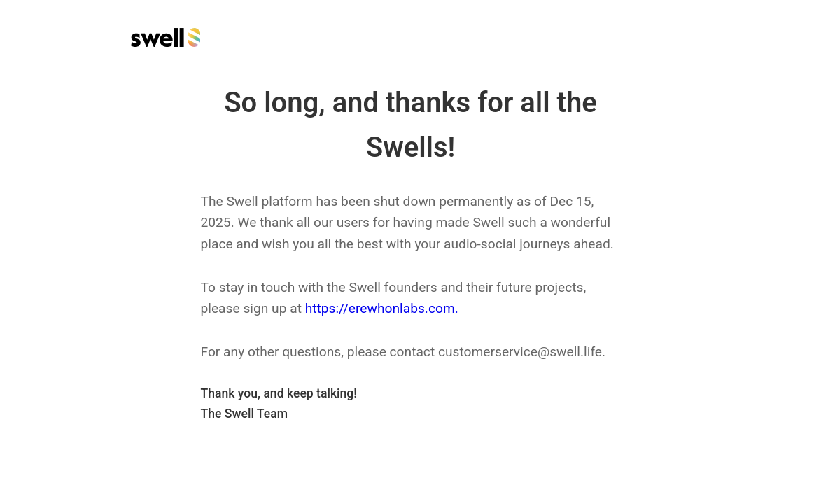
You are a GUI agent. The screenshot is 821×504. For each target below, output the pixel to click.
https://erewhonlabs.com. (382, 308)
